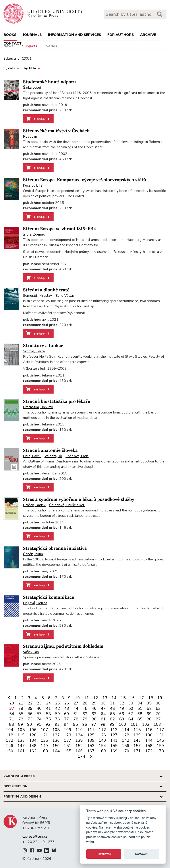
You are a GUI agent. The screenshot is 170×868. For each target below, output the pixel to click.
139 (91, 740)
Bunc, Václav (65, 296)
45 (85, 708)
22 (30, 703)
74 (39, 719)
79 (85, 719)
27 (76, 703)
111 (91, 730)
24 (48, 703)
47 (103, 708)
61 (76, 714)
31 (112, 703)
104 (10, 730)
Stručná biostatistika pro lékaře (57, 401)
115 (137, 730)
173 (160, 751)
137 (68, 740)
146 (10, 746)
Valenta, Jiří (53, 456)
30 (103, 703)
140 (102, 740)
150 (56, 746)
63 (94, 714)
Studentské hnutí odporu (49, 82)
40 (39, 708)
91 (39, 724)
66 (122, 714)
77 (67, 719)
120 (33, 735)
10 (77, 698)
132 (10, 740)
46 (94, 708)
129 (137, 735)
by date (11, 68)
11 (87, 698)
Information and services (75, 35)
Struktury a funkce (43, 346)
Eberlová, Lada (77, 456)
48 (112, 708)
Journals (32, 35)
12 (96, 698)
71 (12, 719)
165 (68, 751)
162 (33, 751)
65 (112, 714)
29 (94, 703)
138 (79, 740)
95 (75, 724)
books (10, 35)
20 (12, 703)
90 (30, 724)
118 (10, 735)
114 (126, 730)
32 (122, 703)
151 (68, 746)
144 (149, 740)
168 (102, 751)
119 (21, 735)
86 (149, 719)
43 (67, 708)
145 (160, 740)
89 (21, 724)
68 (140, 714)
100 (123, 724)
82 (112, 719)
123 (68, 735)
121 (44, 735)
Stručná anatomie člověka (50, 450)
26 (67, 703)
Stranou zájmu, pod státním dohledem (63, 646)
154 (102, 746)
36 (158, 703)
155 (114, 746)
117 (160, 730)
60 (67, 714)
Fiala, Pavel (32, 456)
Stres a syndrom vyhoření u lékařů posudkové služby (79, 499)
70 (158, 714)
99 (112, 724)
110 (79, 730)
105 (21, 730)
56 (30, 714)
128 (126, 735)
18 (151, 698)
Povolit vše (104, 854)
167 (91, 751)
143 (137, 740)
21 (21, 703)
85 (140, 719)
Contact (13, 43)
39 (30, 708)
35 (149, 703)
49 (122, 708)
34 (140, 703)
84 (131, 719)
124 (79, 735)
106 (33, 730)
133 (21, 740)
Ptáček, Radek (34, 505)
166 (79, 751)
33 (131, 703)
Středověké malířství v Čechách (56, 131)
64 (103, 714)
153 (91, 746)
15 (123, 698)
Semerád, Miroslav (37, 296)
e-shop (38, 119)
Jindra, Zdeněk (34, 234)
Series (51, 46)
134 (33, 740)
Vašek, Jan (31, 652)
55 (21, 714)
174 (82, 756)
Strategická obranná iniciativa (55, 548)
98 (103, 724)
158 (149, 746)
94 (66, 724)
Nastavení (142, 854)
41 (48, 708)
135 (44, 740)
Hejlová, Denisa (35, 603)
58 (48, 714)
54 (12, 714)
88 (12, 724)
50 (131, 708)
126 (102, 735)
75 (48, 719)
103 (157, 724)
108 (56, 730)
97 (94, 724)
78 (76, 719)
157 (137, 746)
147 (21, 746)
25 (58, 703)
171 (137, 751)
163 (44, 751)
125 (91, 735)
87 (158, 719)
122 (56, 735)
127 (114, 735)
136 (56, 740)
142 (126, 740)
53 (158, 708)
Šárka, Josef (32, 88)
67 (131, 714)
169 (114, 751)
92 (48, 724)
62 (85, 714)
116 (149, 730)
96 (85, 724)
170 (126, 751)
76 (58, 719)
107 (44, 730)
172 (149, 751)
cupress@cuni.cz (35, 837)
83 (122, 719)
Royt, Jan (30, 137)
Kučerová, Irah (34, 185)
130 (149, 735)
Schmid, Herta (34, 351)
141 (114, 740)
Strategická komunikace (49, 597)
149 (44, 746)
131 (160, 735)
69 (149, 714)
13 (105, 698)
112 (102, 730)
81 (103, 719)
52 (149, 708)
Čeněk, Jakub (33, 554)
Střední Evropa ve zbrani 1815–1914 (60, 229)
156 (126, 746)
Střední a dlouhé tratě (46, 290)
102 (146, 724)
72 (21, 719)
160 (10, 751)
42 (58, 708)
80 (94, 719)
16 (132, 698)
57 (39, 714)
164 (56, 751)
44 (76, 708)
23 (39, 703)
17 (141, 698)
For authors (121, 35)
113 (114, 730)
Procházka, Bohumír (38, 407)
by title (32, 68)
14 (114, 698)
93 (57, 724)
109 (68, 730)
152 (79, 746)
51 (140, 708)
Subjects (30, 46)
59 (58, 714)
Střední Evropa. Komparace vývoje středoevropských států (85, 180)
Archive (148, 35)
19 (160, 698)
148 (33, 746)
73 (30, 719)
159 (160, 746)
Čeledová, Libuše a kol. (67, 505)
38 (21, 708)
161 (21, 751)
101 (134, 724)
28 (85, 703)
